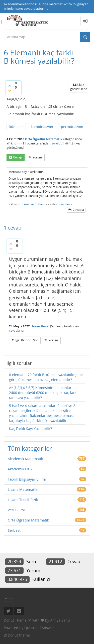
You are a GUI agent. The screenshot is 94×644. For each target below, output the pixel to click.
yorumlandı (65, 204)
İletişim (8, 598)
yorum (37, 157)
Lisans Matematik (22, 489)
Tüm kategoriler (30, 448)
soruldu (57, 143)
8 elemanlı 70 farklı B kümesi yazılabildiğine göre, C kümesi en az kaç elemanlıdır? (46, 377)
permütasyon (72, 127)
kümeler (16, 127)
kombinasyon (42, 127)
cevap (17, 157)
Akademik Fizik (20, 469)
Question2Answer (39, 628)
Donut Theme (15, 620)
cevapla (78, 210)
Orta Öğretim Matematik (44, 139)
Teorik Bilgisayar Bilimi (27, 479)
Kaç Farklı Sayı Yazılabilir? (30, 429)
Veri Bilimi (16, 510)
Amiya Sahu (60, 620)
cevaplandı (17, 330)
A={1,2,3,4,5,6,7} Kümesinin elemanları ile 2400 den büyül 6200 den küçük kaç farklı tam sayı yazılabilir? (44, 393)
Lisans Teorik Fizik (23, 500)
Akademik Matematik (25, 459)
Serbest (14, 530)
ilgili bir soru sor (26, 340)
